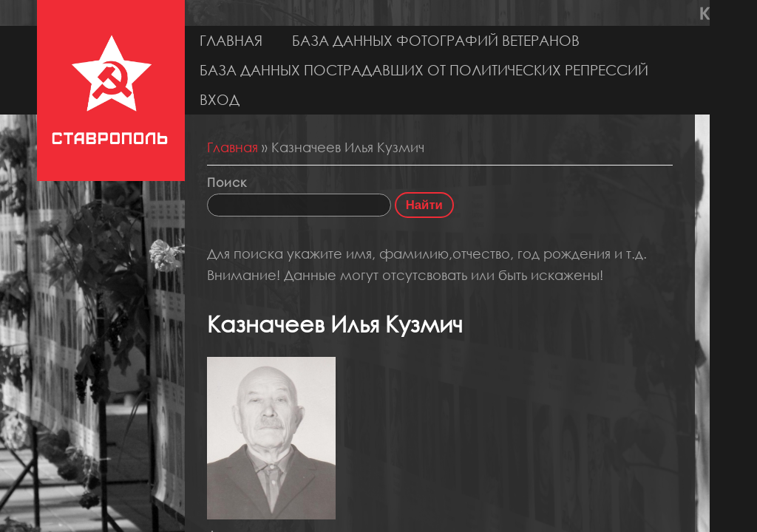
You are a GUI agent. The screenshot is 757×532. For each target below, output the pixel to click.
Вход (220, 99)
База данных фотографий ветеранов (436, 40)
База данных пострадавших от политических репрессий (424, 70)
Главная (231, 40)
